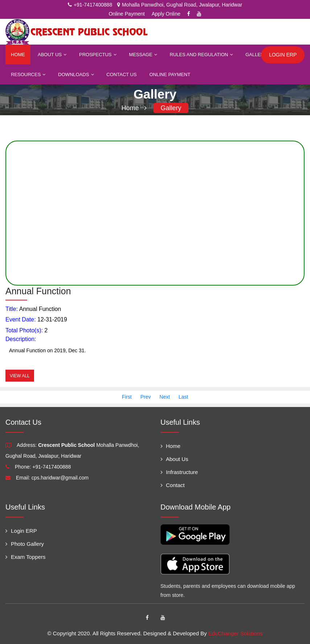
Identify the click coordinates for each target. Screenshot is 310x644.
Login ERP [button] (283, 55)
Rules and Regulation (201, 55)
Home (18, 55)
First (127, 397)
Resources (28, 74)
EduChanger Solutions (235, 633)
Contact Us (122, 74)
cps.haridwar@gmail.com (60, 478)
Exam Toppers (26, 557)
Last (183, 397)
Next (165, 397)
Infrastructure (179, 472)
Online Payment (127, 14)
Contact (173, 485)
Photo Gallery (25, 544)
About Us (52, 55)
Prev (146, 397)
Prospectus (98, 55)
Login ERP (21, 531)
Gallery (259, 55)
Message (143, 55)
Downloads (76, 74)
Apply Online (166, 14)
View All (20, 375)
